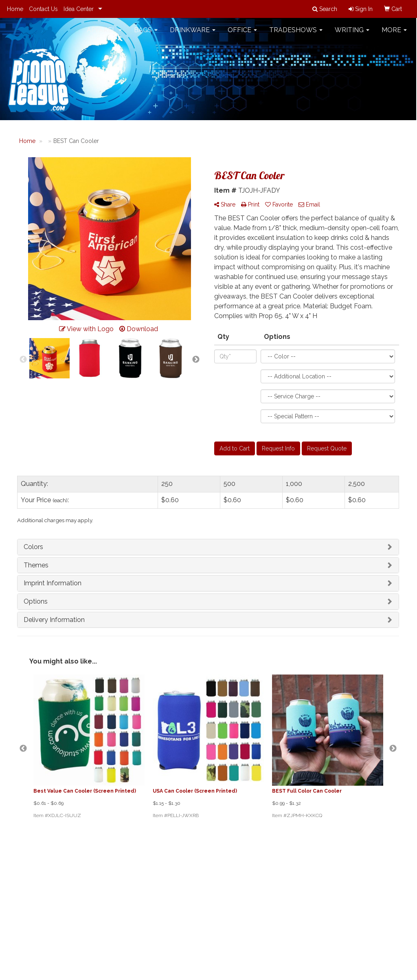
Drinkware (193, 32)
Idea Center (79, 9)
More (394, 32)
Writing (352, 32)
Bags (146, 32)
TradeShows (296, 32)
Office (242, 32)
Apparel (104, 32)
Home (15, 9)
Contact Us (43, 9)
